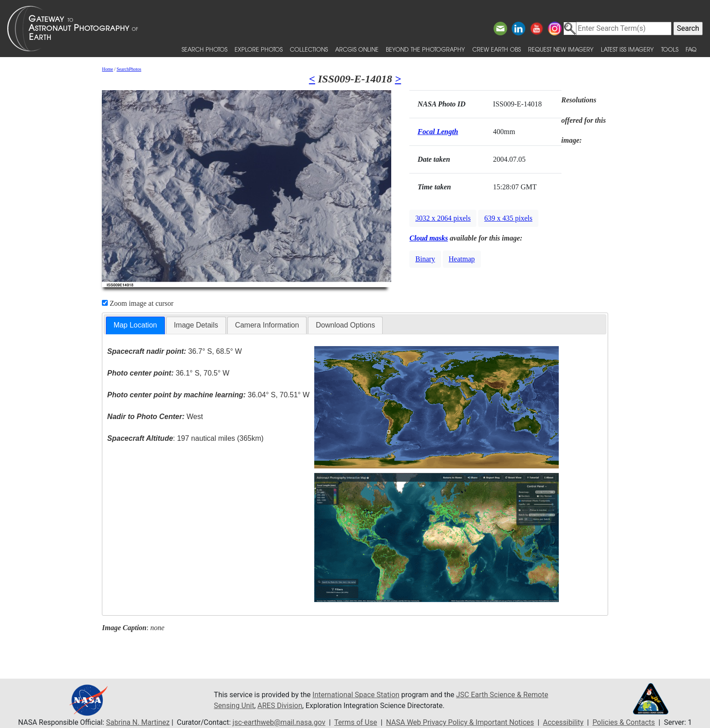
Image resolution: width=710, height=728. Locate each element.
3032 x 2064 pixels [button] (443, 218)
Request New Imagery (561, 49)
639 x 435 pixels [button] (508, 218)
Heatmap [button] (462, 259)
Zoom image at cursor (138, 303)
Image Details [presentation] (196, 325)
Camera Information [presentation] (267, 325)
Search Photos (204, 49)
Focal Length (438, 132)
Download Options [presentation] (345, 325)
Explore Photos (259, 49)
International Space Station (356, 695)
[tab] (135, 325)
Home (107, 69)
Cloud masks (429, 238)
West (155, 417)
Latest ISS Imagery (627, 49)
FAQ (691, 49)
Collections (309, 49)
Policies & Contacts (624, 722)
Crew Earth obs (497, 49)
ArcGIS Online (357, 49)
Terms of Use (356, 722)
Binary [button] (425, 259)
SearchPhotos (129, 69)
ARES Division (280, 706)
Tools (670, 49)
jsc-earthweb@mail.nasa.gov (279, 722)
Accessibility (563, 722)
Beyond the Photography (425, 49)
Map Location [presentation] (135, 325)
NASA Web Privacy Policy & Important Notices (460, 722)
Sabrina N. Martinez (138, 722)
